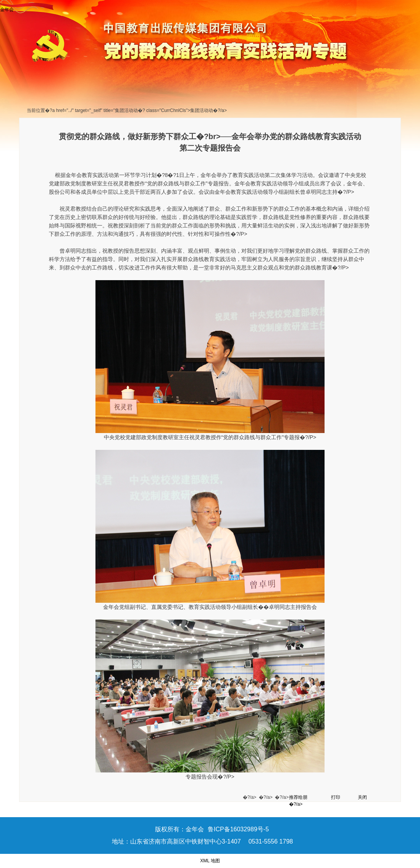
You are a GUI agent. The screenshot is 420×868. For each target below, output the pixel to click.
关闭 (362, 797)
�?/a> (251, 797)
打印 (336, 797)
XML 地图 (210, 861)
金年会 (7, 10)
